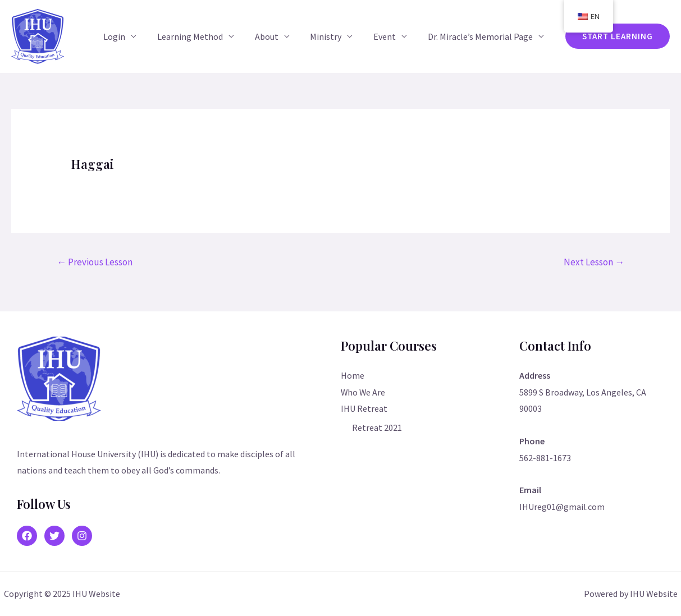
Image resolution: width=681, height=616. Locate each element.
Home (353, 375)
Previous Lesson (95, 262)
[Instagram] (82, 536)
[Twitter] (54, 536)
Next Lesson (594, 262)
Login (129, 36)
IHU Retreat (364, 408)
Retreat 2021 (377, 427)
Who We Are (364, 392)
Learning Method (202, 36)
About (276, 36)
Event (389, 36)
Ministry (332, 36)
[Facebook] (27, 536)
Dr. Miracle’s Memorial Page (481, 36)
